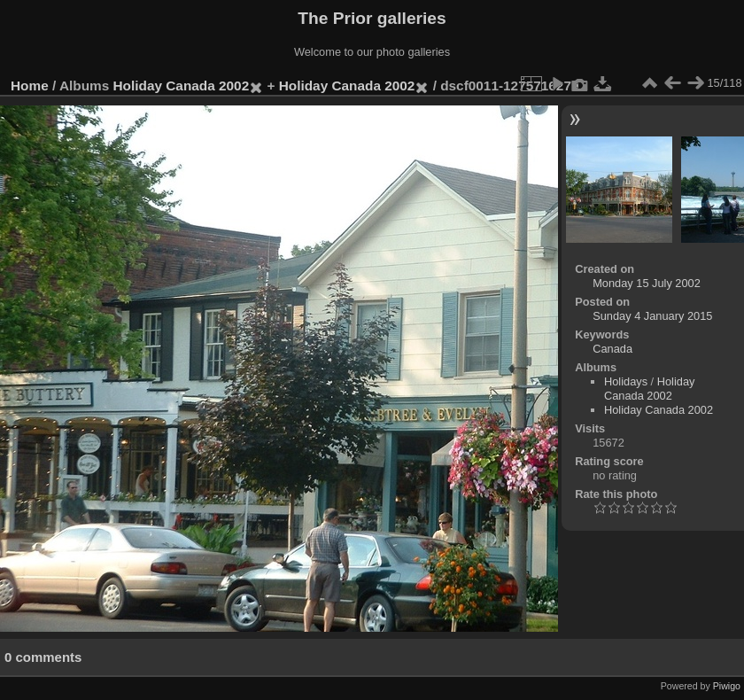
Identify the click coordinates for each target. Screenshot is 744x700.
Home (30, 86)
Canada (612, 349)
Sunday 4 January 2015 (652, 316)
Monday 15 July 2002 (647, 283)
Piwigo (727, 686)
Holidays (626, 381)
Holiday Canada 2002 (182, 86)
